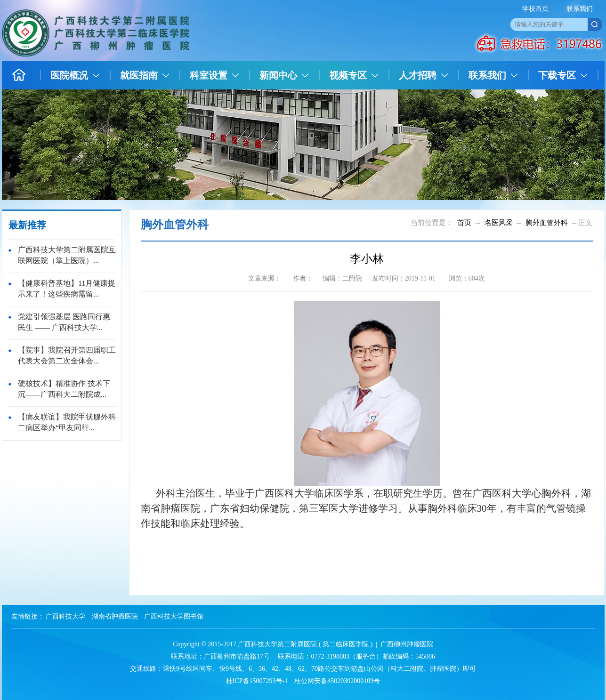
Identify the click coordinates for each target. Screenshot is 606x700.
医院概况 (69, 75)
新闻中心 (278, 75)
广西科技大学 (65, 616)
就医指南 (139, 75)
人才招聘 (418, 75)
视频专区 (348, 75)
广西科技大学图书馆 (174, 616)
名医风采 (499, 223)
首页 (464, 223)
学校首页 (535, 9)
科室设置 (209, 75)
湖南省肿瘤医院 (115, 616)
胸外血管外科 (547, 223)
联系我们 (580, 9)
